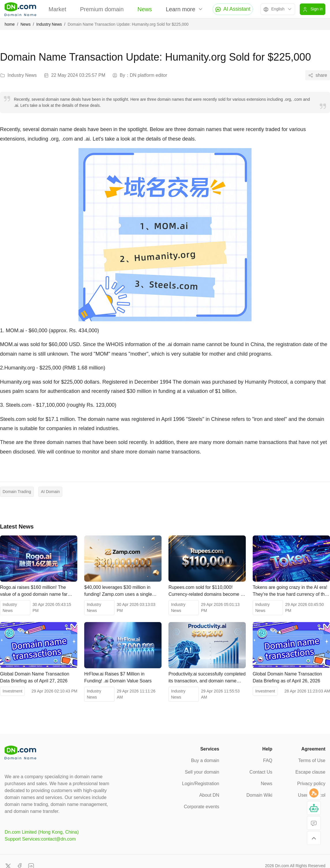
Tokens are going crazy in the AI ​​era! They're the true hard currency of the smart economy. (290, 591)
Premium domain (102, 9)
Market (57, 9)
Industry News (49, 24)
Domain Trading (17, 492)
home (10, 24)
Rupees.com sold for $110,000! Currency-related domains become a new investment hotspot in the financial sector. (206, 591)
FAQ (268, 760)
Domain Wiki (259, 795)
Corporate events (201, 807)
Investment (12, 691)
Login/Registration (201, 784)
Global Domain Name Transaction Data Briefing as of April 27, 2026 (35, 677)
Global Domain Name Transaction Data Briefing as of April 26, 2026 (287, 677)
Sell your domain (202, 772)
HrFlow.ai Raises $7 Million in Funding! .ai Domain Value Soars (118, 677)
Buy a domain (205, 760)
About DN (209, 795)
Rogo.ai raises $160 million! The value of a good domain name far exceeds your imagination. (34, 591)
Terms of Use (312, 760)
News (145, 9)
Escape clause (310, 772)
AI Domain (50, 492)
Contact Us (261, 772)
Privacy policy (311, 784)
